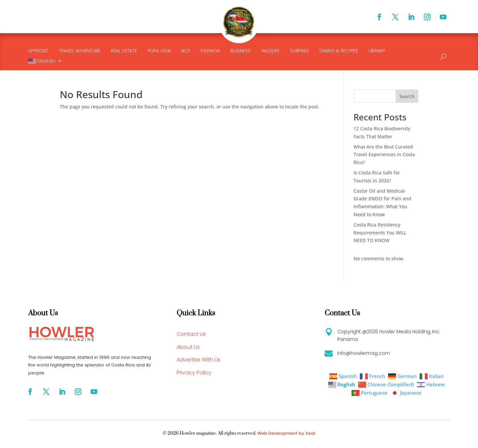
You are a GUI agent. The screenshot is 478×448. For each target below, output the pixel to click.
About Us (188, 347)
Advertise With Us (199, 360)
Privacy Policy (194, 373)
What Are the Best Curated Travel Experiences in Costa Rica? (384, 155)
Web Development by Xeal (286, 433)
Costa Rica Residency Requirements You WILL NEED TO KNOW (380, 233)
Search (407, 96)
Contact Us (191, 334)
